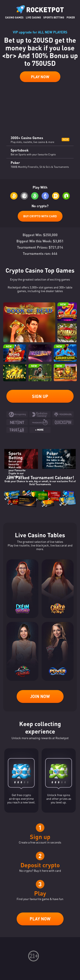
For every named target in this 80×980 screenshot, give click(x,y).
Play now (40, 919)
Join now (40, 696)
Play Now (40, 77)
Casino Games (14, 17)
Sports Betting (54, 17)
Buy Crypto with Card (40, 216)
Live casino (33, 17)
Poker (71, 17)
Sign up (40, 396)
